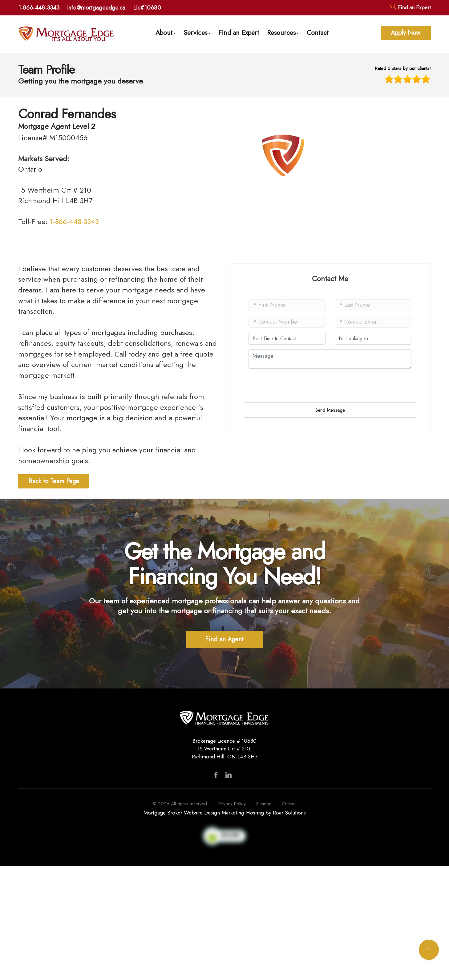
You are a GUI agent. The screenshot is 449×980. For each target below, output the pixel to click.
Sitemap (264, 804)
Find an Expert (411, 7)
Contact (318, 33)
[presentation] (295, 427)
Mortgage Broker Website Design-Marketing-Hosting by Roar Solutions (225, 813)
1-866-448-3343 (39, 7)
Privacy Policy (232, 804)
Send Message (330, 410)
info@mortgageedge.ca (96, 7)
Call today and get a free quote (164, 354)
